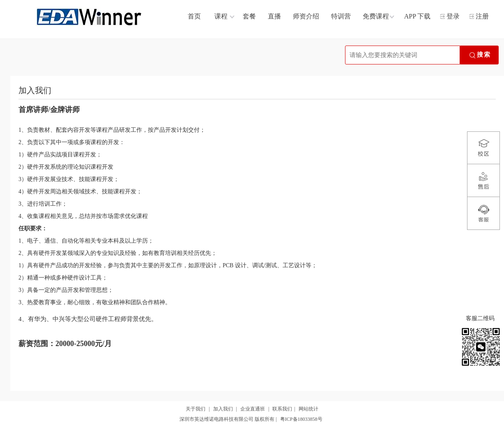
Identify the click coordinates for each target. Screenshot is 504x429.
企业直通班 (253, 409)
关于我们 (196, 409)
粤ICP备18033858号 (301, 419)
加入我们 (223, 409)
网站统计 (308, 409)
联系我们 (282, 409)
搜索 (479, 55)
